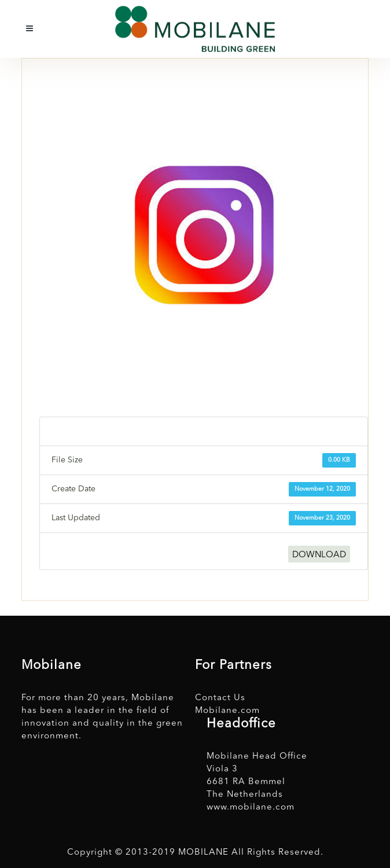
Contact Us (220, 698)
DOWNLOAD (319, 555)
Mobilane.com (227, 711)
